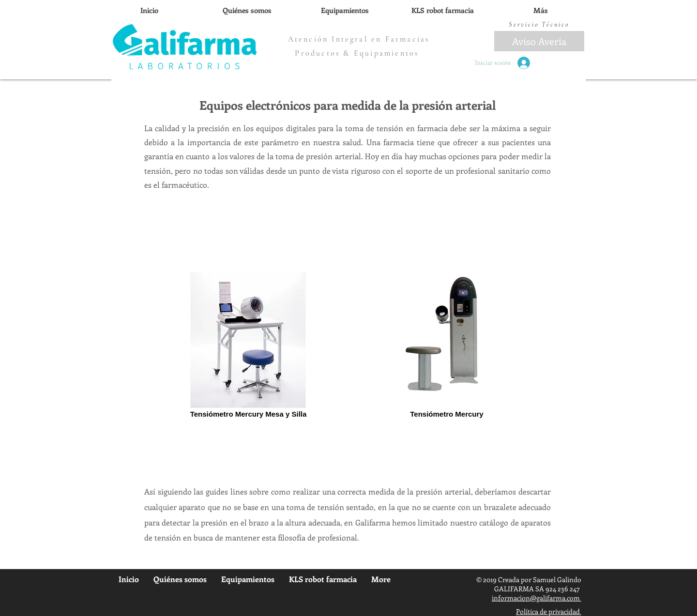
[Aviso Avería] (539, 41)
